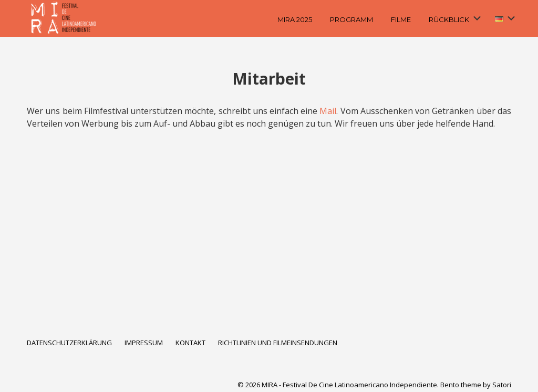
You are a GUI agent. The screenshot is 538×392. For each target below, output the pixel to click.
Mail (328, 111)
